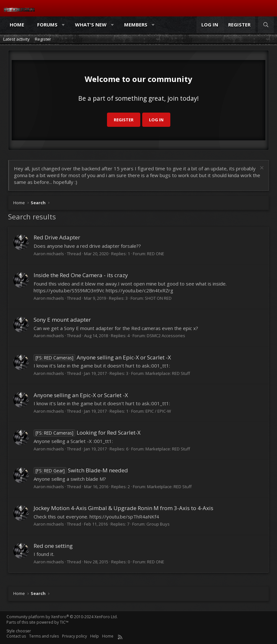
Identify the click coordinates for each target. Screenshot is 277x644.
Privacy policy (75, 636)
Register (43, 39)
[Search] (266, 25)
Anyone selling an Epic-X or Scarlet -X (102, 357)
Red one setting (53, 546)
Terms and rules (44, 636)
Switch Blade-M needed (81, 470)
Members (136, 25)
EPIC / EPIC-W (158, 411)
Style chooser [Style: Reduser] (19, 631)
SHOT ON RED (158, 298)
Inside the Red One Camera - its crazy (81, 275)
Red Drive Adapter (57, 237)
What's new (91, 25)
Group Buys (158, 524)
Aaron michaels (49, 254)
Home (17, 25)
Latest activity (16, 39)
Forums (47, 25)
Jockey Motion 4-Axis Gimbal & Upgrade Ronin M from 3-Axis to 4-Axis (123, 508)
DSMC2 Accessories (166, 336)
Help (95, 636)
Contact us (16, 636)
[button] (64, 25)
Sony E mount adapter (62, 320)
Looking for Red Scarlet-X (87, 433)
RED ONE (156, 254)
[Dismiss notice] (261, 169)
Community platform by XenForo (62, 617)
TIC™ (64, 622)
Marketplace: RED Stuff (168, 373)
